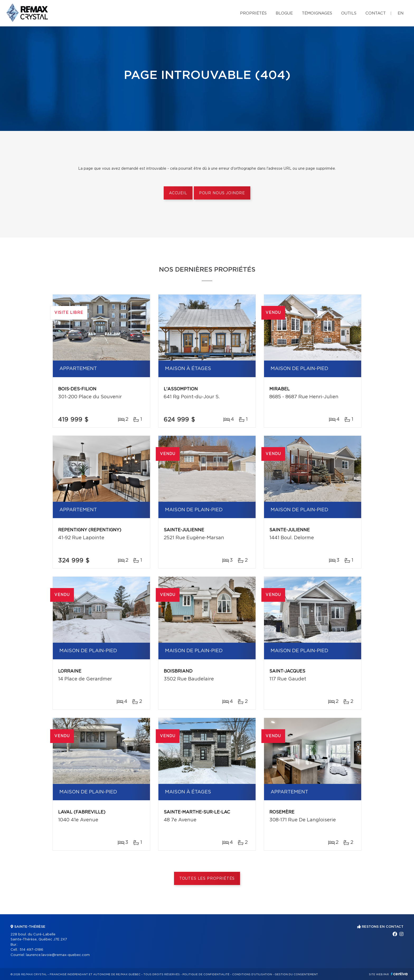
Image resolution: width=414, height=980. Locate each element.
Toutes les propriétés (207, 879)
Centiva (399, 974)
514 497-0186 (31, 950)
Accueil (178, 193)
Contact (376, 13)
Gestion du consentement (296, 974)
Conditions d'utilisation (252, 974)
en (401, 13)
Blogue (284, 13)
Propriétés (253, 13)
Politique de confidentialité (206, 974)
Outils (349, 13)
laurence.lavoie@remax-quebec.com (58, 955)
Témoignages (317, 13)
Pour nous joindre (222, 193)
